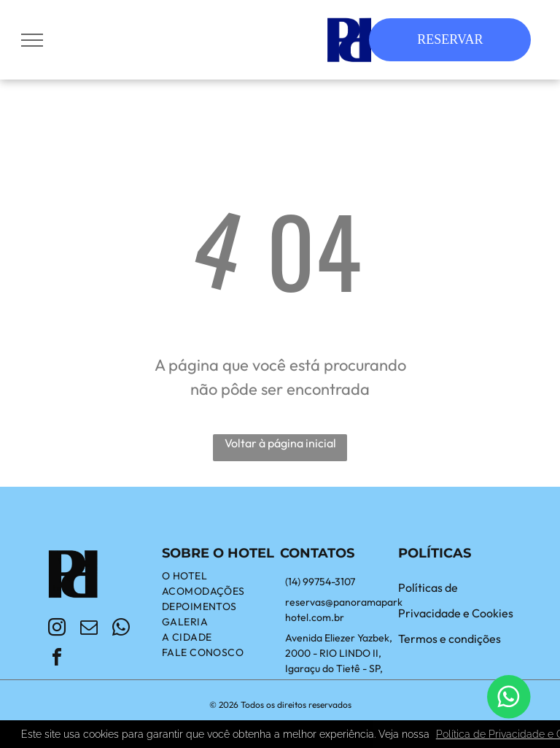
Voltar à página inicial (280, 443)
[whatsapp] (121, 629)
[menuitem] (221, 576)
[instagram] (57, 629)
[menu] (32, 40)
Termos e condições (450, 639)
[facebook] (57, 659)
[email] (89, 629)
